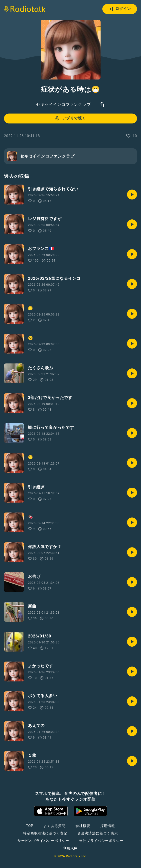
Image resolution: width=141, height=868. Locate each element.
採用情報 (108, 826)
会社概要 (83, 826)
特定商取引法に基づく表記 (45, 833)
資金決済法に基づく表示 (98, 833)
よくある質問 (54, 826)
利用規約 (70, 848)
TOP (30, 826)
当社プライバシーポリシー (101, 841)
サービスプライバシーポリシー (43, 841)
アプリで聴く (70, 118)
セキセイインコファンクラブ (63, 104)
